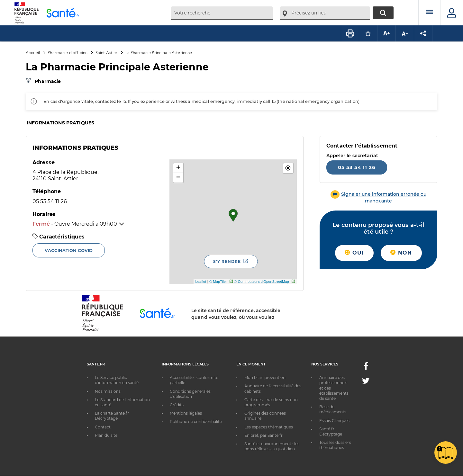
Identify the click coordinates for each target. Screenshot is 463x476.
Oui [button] (354, 253)
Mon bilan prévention (265, 377)
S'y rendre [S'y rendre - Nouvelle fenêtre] (227, 261)
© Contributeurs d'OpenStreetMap (262, 282)
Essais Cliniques (334, 421)
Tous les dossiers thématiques (335, 445)
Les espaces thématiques (269, 427)
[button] (288, 168)
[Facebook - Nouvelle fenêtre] (366, 368)
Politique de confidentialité (196, 422)
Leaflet (201, 282)
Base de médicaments (333, 409)
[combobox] (222, 13)
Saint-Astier (107, 52)
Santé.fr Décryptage (331, 431)
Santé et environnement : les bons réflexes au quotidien (272, 446)
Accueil (33, 52)
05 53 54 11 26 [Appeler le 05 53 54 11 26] (357, 167)
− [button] (178, 178)
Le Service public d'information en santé (117, 380)
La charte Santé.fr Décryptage (112, 416)
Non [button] (401, 253)
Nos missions (108, 391)
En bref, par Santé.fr (263, 435)
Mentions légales (186, 413)
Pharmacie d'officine (68, 52)
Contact (103, 427)
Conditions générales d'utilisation (190, 394)
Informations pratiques (60, 123)
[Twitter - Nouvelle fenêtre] (366, 382)
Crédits (177, 405)
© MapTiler (218, 282)
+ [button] (178, 168)
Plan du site (106, 435)
